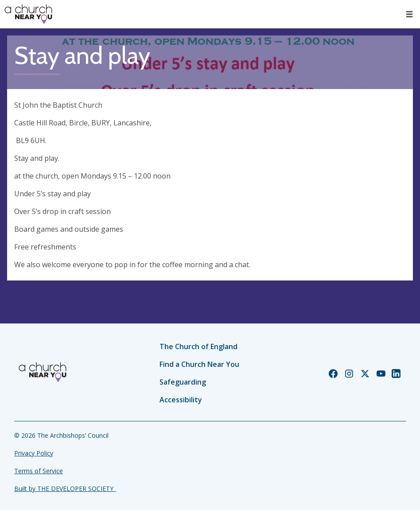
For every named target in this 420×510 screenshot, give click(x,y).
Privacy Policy (34, 453)
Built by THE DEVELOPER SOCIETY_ (65, 489)
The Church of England (198, 346)
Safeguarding (183, 382)
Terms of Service (39, 471)
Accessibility (181, 400)
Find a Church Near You (199, 364)
